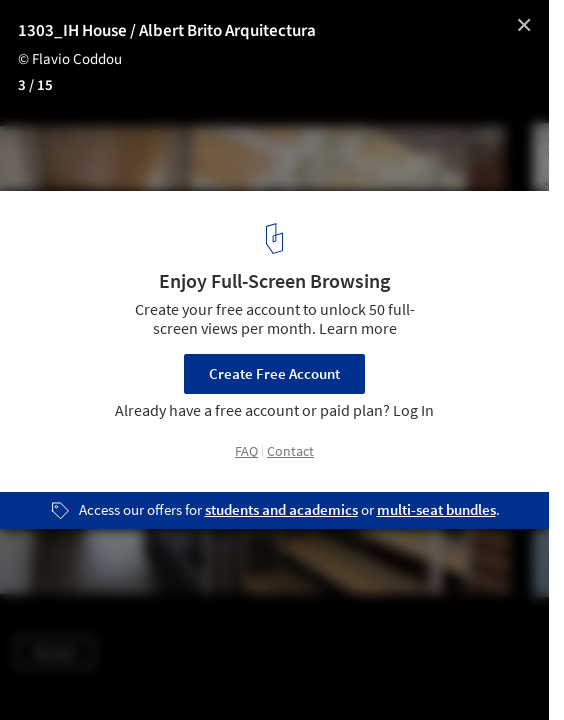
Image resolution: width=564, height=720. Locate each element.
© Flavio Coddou (70, 59)
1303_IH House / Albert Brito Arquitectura (167, 31)
